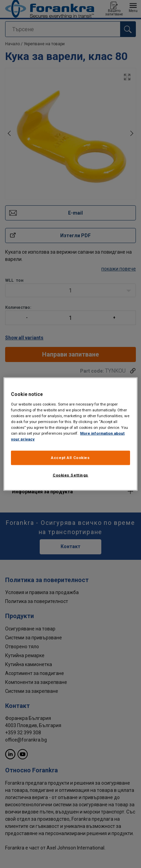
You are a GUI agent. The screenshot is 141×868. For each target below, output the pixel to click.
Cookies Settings (70, 475)
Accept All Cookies (70, 458)
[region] (70, 434)
